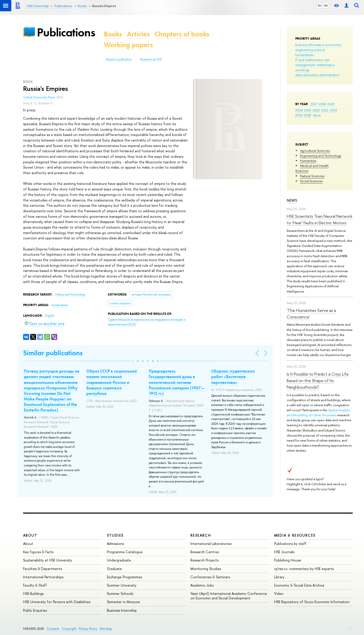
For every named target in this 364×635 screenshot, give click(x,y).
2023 (308, 110)
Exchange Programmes (124, 577)
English (50, 316)
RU (320, 6)
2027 (314, 104)
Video (279, 593)
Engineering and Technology (321, 156)
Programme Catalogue (125, 552)
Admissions (115, 544)
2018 (307, 115)
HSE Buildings (33, 593)
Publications (66, 32)
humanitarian (305, 55)
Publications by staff (290, 544)
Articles (138, 34)
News (292, 200)
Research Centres (205, 552)
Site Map (106, 629)
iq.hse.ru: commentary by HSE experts (304, 569)
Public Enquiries (35, 610)
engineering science (310, 50)
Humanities (308, 161)
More (317, 115)
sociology (302, 70)
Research (201, 535)
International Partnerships (43, 577)
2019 (299, 115)
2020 (333, 110)
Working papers (128, 45)
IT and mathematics (309, 60)
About (30, 535)
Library (279, 577)
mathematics (325, 65)
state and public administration (317, 75)
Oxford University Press (39, 97)
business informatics (310, 45)
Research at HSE (151, 59)
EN (326, 6)
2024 (299, 110)
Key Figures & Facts (38, 552)
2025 (331, 104)
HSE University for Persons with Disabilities (57, 602)
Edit (350, 628)
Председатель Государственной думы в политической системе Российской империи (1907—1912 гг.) (177, 382)
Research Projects (204, 560)
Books (113, 34)
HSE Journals (284, 552)
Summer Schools (120, 593)
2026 (322, 104)
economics (333, 45)
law (327, 60)
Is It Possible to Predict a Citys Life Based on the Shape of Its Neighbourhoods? (318, 381)
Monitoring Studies (206, 569)
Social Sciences (311, 181)
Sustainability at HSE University (48, 560)
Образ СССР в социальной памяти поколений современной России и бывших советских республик (112, 382)
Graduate (114, 569)
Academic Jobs (202, 585)
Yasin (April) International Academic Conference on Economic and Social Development (229, 596)
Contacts (53, 629)
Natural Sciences (312, 176)
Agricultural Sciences (315, 151)
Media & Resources (295, 535)
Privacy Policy (88, 629)
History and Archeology (70, 295)
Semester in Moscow (123, 602)
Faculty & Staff (35, 585)
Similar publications (53, 353)
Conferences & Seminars (210, 577)
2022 (316, 110)
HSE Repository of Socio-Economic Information (312, 602)
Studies (115, 535)
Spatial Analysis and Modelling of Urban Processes (318, 412)
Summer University (122, 585)
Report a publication (119, 59)
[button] (133, 361)
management (305, 65)
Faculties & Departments (43, 569)
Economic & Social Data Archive (299, 585)
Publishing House (288, 560)
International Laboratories (211, 544)
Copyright (69, 629)
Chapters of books (182, 34)
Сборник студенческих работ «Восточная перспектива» (233, 377)
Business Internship (122, 610)
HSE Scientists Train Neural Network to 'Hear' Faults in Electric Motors (319, 219)
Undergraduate (119, 560)
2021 (325, 110)
